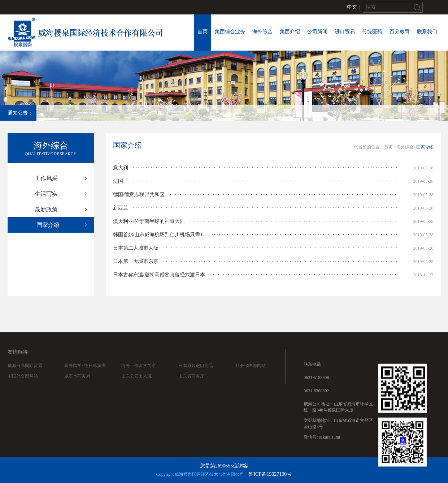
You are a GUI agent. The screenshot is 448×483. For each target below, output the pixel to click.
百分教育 (400, 32)
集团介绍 (290, 32)
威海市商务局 (77, 385)
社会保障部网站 (251, 375)
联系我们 (427, 32)
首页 (203, 32)
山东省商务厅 (191, 385)
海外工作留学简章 (139, 375)
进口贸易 (345, 32)
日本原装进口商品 (196, 375)
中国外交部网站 (23, 385)
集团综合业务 (230, 32)
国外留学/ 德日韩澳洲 (85, 375)
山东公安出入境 (136, 385)
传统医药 (372, 32)
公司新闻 (317, 32)
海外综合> (406, 147)
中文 (352, 7)
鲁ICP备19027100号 (270, 474)
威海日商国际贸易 (25, 375)
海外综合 (262, 32)
